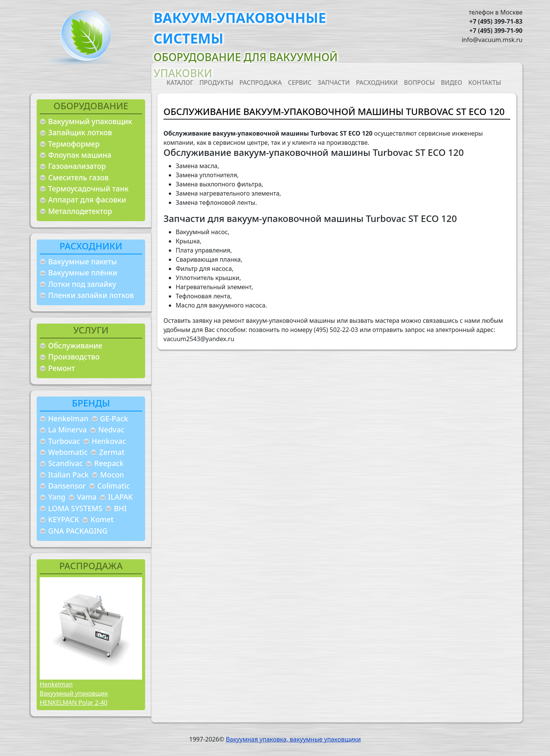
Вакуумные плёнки (83, 273)
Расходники (377, 83)
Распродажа (261, 83)
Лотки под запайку (82, 284)
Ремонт (61, 368)
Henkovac (109, 441)
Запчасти (334, 83)
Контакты (485, 83)
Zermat (112, 452)
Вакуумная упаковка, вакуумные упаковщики (293, 739)
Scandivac (66, 463)
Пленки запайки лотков (91, 295)
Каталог (180, 83)
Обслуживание (75, 346)
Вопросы (420, 83)
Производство (74, 357)
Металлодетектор (80, 211)
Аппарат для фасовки (87, 200)
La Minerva (67, 430)
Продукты (216, 83)
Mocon (112, 475)
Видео (451, 83)
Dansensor (67, 486)
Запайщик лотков (80, 132)
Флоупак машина (80, 155)
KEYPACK (64, 519)
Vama (87, 497)
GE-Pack (114, 418)
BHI (120, 508)
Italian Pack (68, 475)
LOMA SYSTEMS (75, 508)
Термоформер (74, 144)
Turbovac (64, 441)
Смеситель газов (78, 177)
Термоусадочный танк (88, 189)
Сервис (300, 83)
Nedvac (111, 430)
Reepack (109, 463)
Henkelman (68, 418)
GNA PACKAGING (78, 531)
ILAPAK (121, 497)
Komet (102, 519)
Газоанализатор (77, 166)
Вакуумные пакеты (82, 261)
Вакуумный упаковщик (90, 121)
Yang (57, 497)
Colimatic (114, 486)
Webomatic (68, 452)
